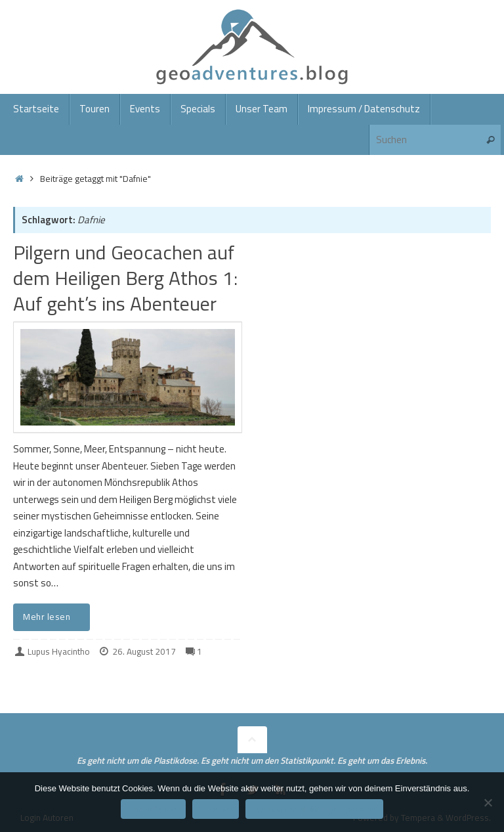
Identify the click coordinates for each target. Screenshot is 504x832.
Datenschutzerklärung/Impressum (314, 809)
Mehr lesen (54, 617)
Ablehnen (216, 809)
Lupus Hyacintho (59, 651)
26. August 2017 (144, 651)
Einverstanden (153, 809)
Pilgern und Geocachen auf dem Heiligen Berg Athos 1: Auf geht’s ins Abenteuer (125, 278)
